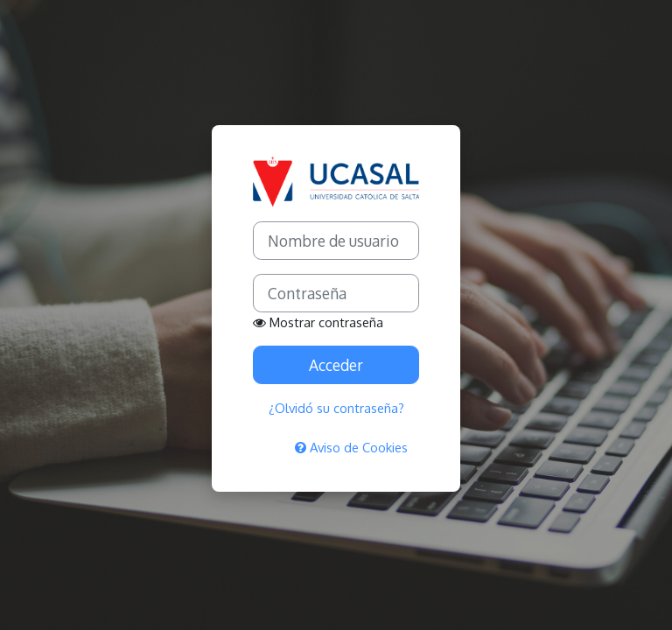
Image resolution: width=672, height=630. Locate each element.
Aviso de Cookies (351, 447)
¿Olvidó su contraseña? (336, 408)
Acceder (336, 365)
